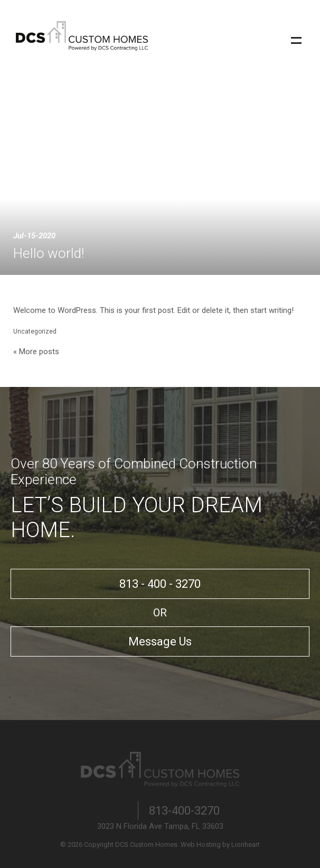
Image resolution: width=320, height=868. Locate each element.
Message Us (160, 641)
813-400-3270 (184, 811)
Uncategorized (35, 331)
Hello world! (49, 253)
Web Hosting (201, 844)
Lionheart (246, 844)
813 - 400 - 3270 (160, 584)
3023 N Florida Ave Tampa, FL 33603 (160, 826)
